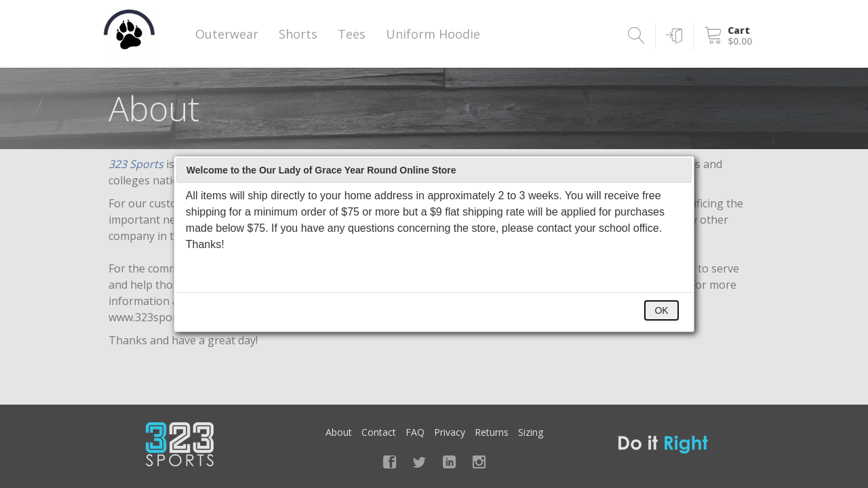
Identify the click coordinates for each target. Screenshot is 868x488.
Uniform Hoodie (433, 34)
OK (661, 310)
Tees (352, 34)
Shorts (298, 34)
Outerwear (227, 34)
